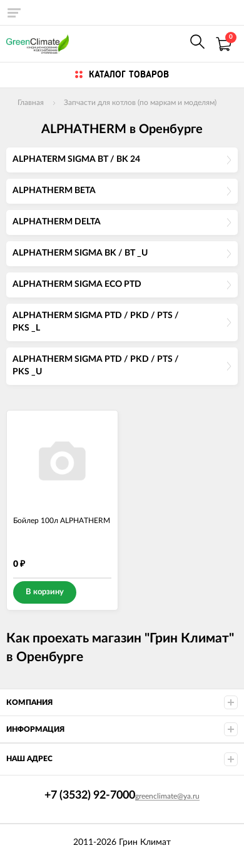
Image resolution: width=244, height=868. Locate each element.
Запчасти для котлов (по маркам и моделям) (140, 102)
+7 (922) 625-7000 (170, 43)
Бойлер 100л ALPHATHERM (62, 521)
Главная (31, 102)
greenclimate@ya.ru (167, 796)
